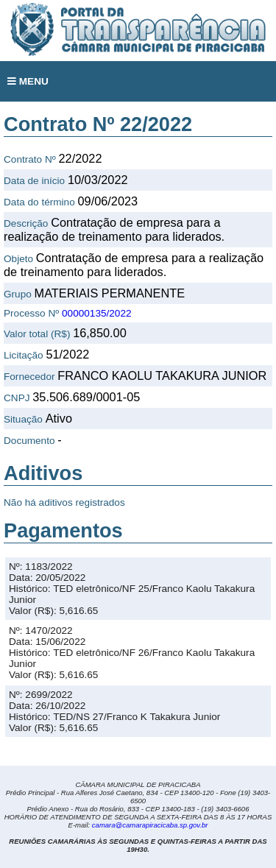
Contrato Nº (30, 159)
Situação (23, 419)
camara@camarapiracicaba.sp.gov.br (150, 825)
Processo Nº (31, 313)
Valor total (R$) (37, 334)
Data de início (34, 181)
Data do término (39, 202)
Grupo (18, 294)
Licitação (24, 355)
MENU (28, 81)
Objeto (18, 259)
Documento (29, 441)
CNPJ (17, 398)
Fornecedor (29, 377)
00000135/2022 (97, 313)
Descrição (26, 223)
